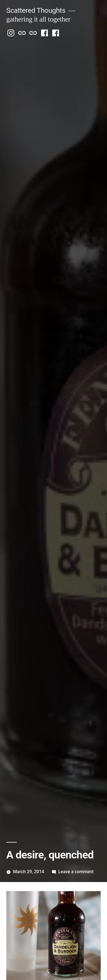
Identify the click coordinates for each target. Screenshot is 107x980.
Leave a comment (76, 872)
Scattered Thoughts (36, 10)
